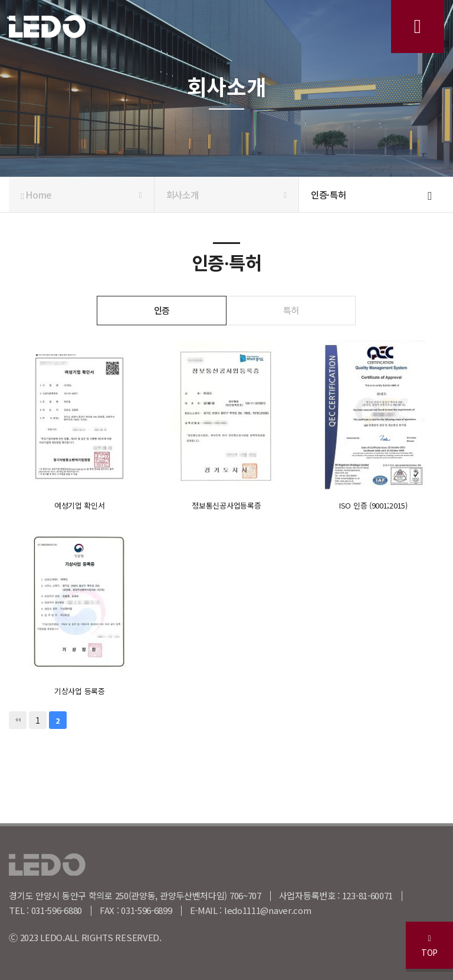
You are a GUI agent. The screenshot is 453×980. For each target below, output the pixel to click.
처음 (18, 720)
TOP (429, 946)
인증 (162, 310)
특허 (291, 310)
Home (81, 194)
